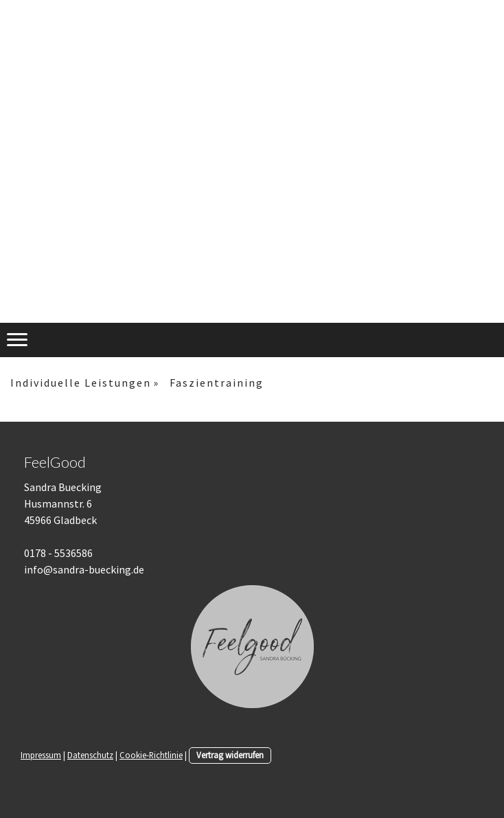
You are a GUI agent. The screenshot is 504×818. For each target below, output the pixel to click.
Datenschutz (90, 755)
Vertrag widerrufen (230, 755)
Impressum (41, 755)
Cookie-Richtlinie (151, 755)
